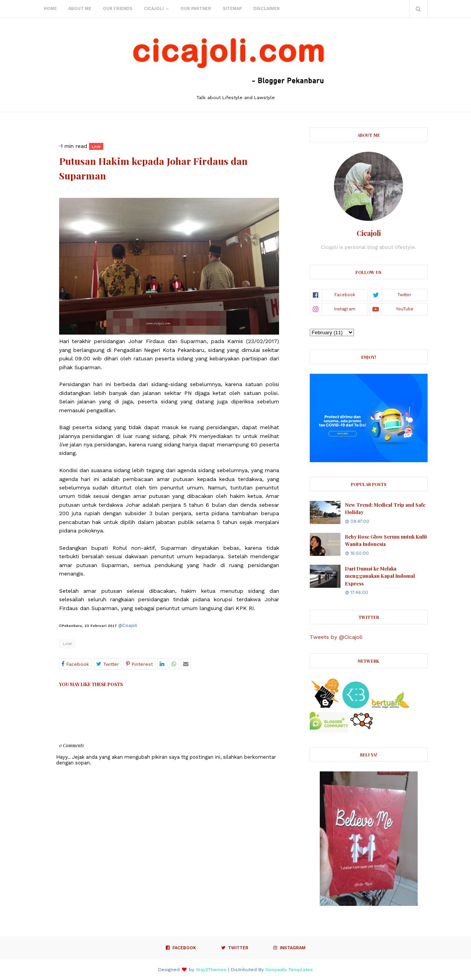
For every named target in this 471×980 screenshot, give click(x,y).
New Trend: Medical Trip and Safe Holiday (385, 508)
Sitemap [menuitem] (232, 9)
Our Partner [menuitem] (196, 9)
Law (67, 644)
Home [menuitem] (50, 9)
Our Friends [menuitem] (118, 9)
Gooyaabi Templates (289, 970)
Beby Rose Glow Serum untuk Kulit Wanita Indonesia (386, 540)
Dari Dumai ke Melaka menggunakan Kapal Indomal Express (380, 576)
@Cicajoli (128, 626)
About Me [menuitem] (80, 9)
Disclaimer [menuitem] (267, 9)
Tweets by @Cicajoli (336, 637)
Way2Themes (211, 970)
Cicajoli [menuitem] (154, 9)
